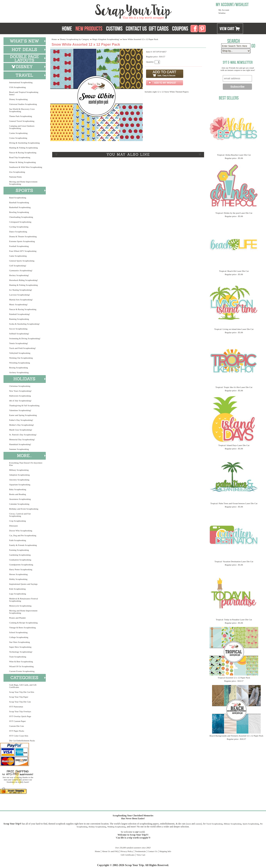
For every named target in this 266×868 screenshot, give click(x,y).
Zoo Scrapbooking (17, 172)
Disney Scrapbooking (18, 99)
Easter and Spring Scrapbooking (23, 415)
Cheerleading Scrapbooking (21, 217)
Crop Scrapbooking (18, 521)
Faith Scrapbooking (18, 540)
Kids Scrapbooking (17, 589)
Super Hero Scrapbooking (20, 647)
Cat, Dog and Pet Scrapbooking (23, 535)
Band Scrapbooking (18, 198)
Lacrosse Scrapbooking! (20, 295)
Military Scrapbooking (19, 470)
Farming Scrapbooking (19, 550)
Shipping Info (165, 851)
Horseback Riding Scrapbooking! (23, 280)
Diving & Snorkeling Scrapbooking (24, 143)
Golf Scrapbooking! (18, 266)
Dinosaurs (14, 526)
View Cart (141, 855)
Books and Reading (18, 494)
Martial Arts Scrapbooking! (21, 300)
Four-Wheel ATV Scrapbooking (23, 251)
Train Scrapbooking (18, 657)
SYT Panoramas (16, 707)
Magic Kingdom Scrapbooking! (106, 39)
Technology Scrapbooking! (21, 652)
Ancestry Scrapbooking (19, 480)
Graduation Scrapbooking (20, 560)
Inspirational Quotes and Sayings (23, 584)
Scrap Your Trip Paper (19, 697)
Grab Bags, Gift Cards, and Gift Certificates (23, 686)
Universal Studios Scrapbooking (23, 104)
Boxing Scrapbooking (18, 368)
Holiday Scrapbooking (97, 827)
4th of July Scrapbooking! (20, 401)
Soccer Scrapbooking (18, 329)
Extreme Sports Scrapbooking (22, 241)
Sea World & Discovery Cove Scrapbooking (22, 110)
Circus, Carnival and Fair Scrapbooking (20, 515)
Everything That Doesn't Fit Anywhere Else (26, 464)
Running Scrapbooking (19, 319)
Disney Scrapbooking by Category (75, 39)
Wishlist (222, 13)
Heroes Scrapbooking (18, 574)
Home (54, 39)
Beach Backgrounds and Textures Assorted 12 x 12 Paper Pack (236, 736)
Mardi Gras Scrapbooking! (21, 430)
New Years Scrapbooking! (20, 391)
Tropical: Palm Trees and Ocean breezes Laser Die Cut (234, 503)
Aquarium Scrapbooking (20, 485)
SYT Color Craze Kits (19, 736)
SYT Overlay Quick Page (20, 716)
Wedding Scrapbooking (116, 827)
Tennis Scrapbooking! (19, 343)
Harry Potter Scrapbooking (21, 569)
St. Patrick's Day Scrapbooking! (23, 435)
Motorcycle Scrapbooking (20, 606)
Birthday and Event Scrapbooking (24, 509)
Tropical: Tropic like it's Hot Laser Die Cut (234, 387)
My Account (224, 10)
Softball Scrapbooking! (19, 334)
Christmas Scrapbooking (20, 386)
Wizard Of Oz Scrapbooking (21, 666)
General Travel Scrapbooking (22, 121)
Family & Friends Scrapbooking (23, 545)
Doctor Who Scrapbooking (21, 531)
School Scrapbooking (18, 632)
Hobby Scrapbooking (18, 579)
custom (198, 824)
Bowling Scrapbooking (19, 212)
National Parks (15, 177)
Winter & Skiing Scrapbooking (22, 162)
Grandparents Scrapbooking (21, 565)
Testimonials (140, 851)
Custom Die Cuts (17, 726)
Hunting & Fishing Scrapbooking (23, 148)
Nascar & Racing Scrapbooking (23, 153)
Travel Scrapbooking (214, 824)
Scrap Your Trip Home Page (107, 11)
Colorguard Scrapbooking (20, 222)
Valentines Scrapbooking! (20, 410)
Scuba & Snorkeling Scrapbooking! (24, 324)
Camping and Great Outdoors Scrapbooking (22, 127)
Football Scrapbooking (19, 246)
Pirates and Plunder (18, 618)
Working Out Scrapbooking (21, 358)
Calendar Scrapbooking (19, 504)
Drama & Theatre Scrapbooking (23, 236)
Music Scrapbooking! (18, 304)
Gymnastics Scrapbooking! (21, 270)
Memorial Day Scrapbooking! (22, 439)
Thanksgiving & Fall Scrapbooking (24, 405)
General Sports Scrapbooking (22, 261)
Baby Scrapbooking (18, 489)
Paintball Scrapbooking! (20, 314)
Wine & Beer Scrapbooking (21, 661)
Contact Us (153, 851)
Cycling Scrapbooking (19, 227)
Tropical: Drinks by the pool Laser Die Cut (234, 213)
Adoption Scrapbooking (19, 475)
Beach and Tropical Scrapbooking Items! (24, 93)
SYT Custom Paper (17, 721)
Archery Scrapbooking (19, 372)
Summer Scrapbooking (19, 449)
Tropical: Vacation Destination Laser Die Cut (234, 561)
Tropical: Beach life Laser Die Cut (234, 271)
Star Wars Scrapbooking (19, 642)
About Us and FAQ (110, 851)
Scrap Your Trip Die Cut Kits (22, 692)
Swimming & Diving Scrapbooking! (25, 338)
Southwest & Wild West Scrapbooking (26, 167)
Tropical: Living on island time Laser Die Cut (234, 329)
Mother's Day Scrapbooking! (22, 425)
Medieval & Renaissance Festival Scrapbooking (24, 600)
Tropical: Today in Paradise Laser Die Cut (234, 620)
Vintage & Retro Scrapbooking (22, 627)
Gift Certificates (128, 855)
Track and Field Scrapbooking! (22, 348)
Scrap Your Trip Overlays (20, 711)
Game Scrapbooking (18, 256)
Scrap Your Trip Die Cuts (20, 702)
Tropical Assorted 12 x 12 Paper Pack (234, 678)
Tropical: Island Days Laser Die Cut (234, 445)
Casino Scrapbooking (18, 133)
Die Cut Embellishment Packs (22, 741)
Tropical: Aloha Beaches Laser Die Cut (234, 155)
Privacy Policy (127, 851)
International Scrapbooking (21, 82)
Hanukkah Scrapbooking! (20, 444)
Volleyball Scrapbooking (20, 353)
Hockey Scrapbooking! (19, 275)
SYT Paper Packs (17, 731)
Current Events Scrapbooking (22, 671)
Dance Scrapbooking (18, 232)
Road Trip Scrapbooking (20, 157)
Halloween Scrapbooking (20, 396)
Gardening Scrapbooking (20, 555)
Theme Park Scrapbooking (21, 116)
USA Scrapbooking (17, 87)
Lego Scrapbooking (18, 594)
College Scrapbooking (19, 637)
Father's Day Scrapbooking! (21, 420)
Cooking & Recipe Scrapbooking (23, 623)
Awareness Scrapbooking (20, 499)
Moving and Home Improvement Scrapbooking (23, 183)
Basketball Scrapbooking (20, 207)
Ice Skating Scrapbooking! (21, 290)
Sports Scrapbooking (251, 824)
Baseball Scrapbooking (19, 202)
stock (189, 824)
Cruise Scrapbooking (18, 138)
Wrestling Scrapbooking (20, 363)
